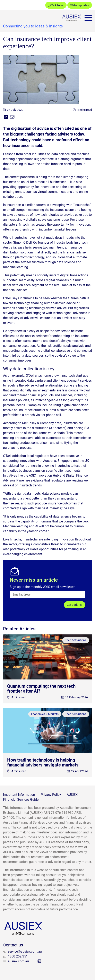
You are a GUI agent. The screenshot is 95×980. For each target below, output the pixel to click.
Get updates (80, 5)
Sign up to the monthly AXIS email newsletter (42, 587)
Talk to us (56, 5)
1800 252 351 (18, 956)
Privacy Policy (51, 794)
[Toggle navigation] (88, 18)
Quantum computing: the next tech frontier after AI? (41, 688)
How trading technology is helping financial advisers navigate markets (43, 762)
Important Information (19, 794)
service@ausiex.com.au (25, 951)
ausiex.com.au (18, 961)
